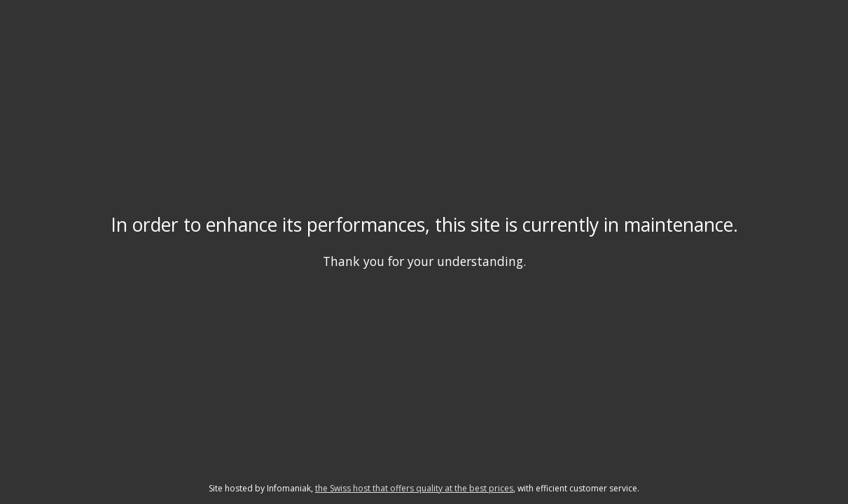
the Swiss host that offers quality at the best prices (414, 488)
